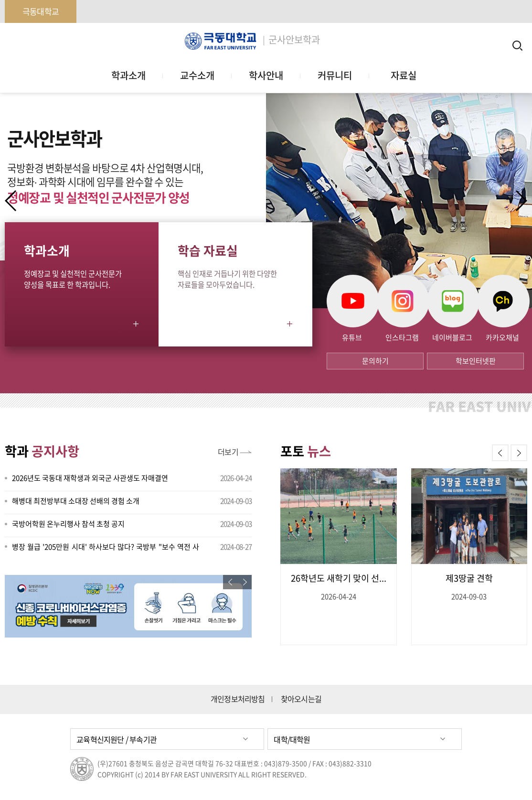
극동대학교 (41, 11)
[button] (521, 201)
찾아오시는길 (301, 699)
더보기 (228, 452)
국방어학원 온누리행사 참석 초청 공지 (68, 524)
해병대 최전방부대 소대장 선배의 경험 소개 (76, 501)
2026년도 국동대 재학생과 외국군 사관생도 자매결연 (90, 478)
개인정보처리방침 (238, 699)
